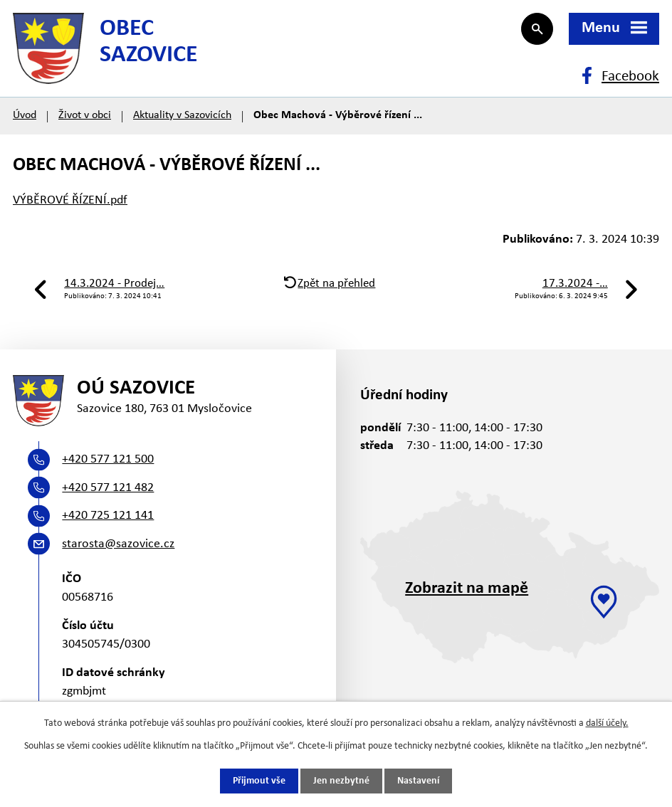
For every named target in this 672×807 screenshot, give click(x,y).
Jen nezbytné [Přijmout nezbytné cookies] (341, 781)
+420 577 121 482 (108, 488)
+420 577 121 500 (108, 459)
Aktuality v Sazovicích (182, 115)
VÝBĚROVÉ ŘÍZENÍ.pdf (70, 200)
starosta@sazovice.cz (118, 544)
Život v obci (85, 115)
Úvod (25, 115)
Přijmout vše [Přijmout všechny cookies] (259, 781)
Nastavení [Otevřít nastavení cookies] (418, 781)
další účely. (607, 723)
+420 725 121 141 (108, 516)
